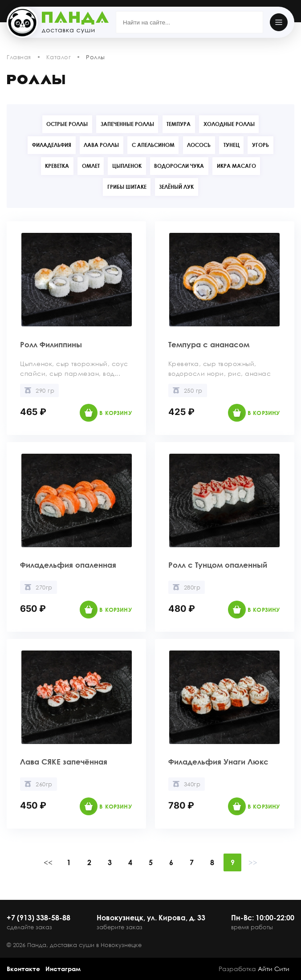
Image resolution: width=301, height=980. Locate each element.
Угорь (267, 145)
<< (48, 864)
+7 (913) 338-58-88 (39, 918)
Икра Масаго (241, 167)
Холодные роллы (233, 124)
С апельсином (152, 145)
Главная (19, 57)
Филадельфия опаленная (51, 566)
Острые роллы (63, 124)
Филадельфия (45, 145)
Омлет (88, 167)
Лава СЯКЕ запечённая (71, 763)
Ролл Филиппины (57, 346)
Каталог (59, 57)
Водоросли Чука (182, 167)
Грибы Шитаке (126, 188)
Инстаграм (63, 969)
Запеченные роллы (126, 124)
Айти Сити (274, 969)
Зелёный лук (178, 188)
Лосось (200, 145)
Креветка (52, 167)
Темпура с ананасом (217, 346)
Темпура (180, 124)
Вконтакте (23, 969)
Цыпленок (127, 167)
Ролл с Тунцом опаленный (201, 566)
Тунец (235, 145)
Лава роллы (98, 145)
